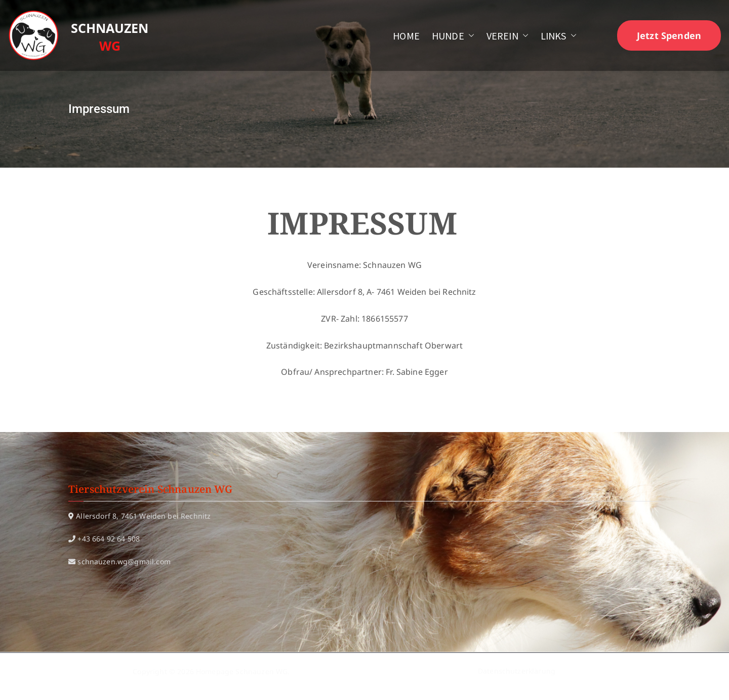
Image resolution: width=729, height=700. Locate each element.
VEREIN (508, 36)
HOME (406, 36)
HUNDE (453, 36)
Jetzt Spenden (669, 35)
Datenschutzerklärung (517, 671)
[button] (469, 36)
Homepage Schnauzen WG (242, 671)
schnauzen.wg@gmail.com (124, 561)
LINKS (559, 36)
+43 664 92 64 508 (109, 539)
